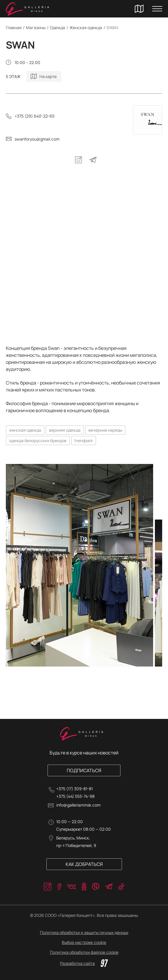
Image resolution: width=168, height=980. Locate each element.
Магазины (36, 28)
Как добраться (84, 864)
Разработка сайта (84, 963)
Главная (14, 28)
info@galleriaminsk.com (78, 805)
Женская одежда (86, 28)
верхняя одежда (65, 430)
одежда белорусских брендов (38, 441)
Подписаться (84, 770)
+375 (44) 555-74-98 (75, 796)
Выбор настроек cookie (84, 942)
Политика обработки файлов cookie (84, 952)
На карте (48, 76)
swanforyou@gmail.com (37, 139)
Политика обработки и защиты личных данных (84, 932)
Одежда (57, 28)
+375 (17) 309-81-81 (75, 789)
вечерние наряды (105, 430)
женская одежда (25, 430)
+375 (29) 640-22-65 (35, 116)
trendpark (84, 441)
